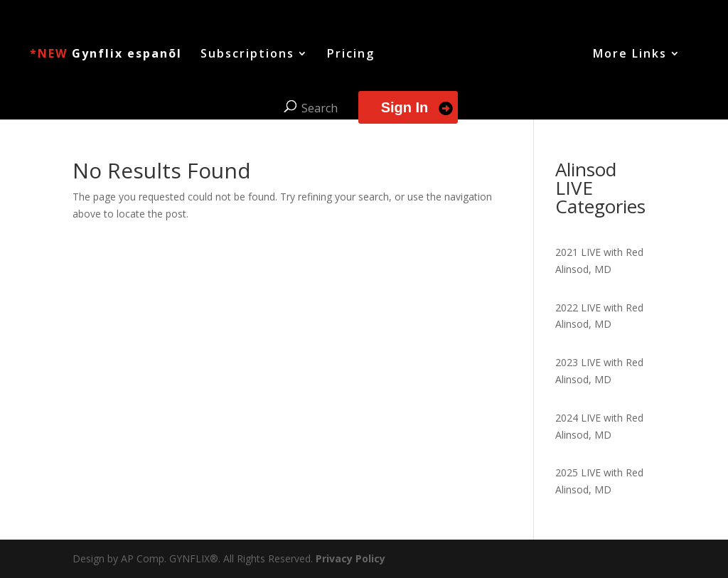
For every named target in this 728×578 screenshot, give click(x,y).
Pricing (351, 55)
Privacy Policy (350, 558)
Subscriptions (247, 55)
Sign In (405, 107)
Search (320, 108)
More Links (630, 55)
